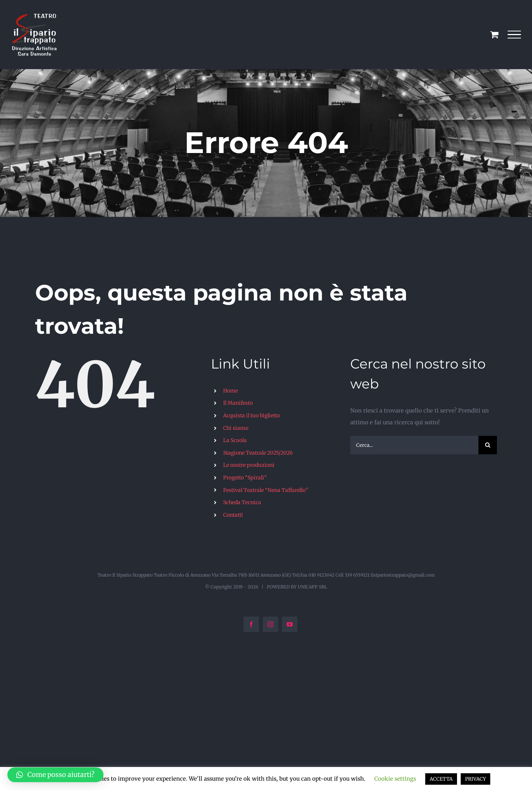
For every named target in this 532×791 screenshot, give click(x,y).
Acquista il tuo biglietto (252, 415)
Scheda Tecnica (242, 502)
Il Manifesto (238, 403)
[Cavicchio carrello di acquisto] (494, 34)
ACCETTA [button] (441, 779)
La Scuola (235, 440)
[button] (55, 775)
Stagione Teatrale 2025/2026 (258, 453)
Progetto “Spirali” (245, 478)
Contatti (233, 515)
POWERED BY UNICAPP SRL (297, 587)
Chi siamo (236, 428)
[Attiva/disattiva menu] (514, 35)
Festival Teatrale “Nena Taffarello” (266, 490)
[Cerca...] (414, 445)
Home (231, 391)
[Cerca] (488, 445)
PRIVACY (475, 779)
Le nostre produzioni (249, 465)
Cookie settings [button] (395, 779)
